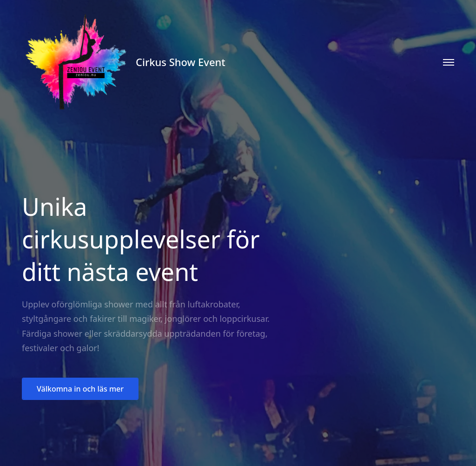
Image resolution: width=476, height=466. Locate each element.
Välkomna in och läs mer (80, 389)
